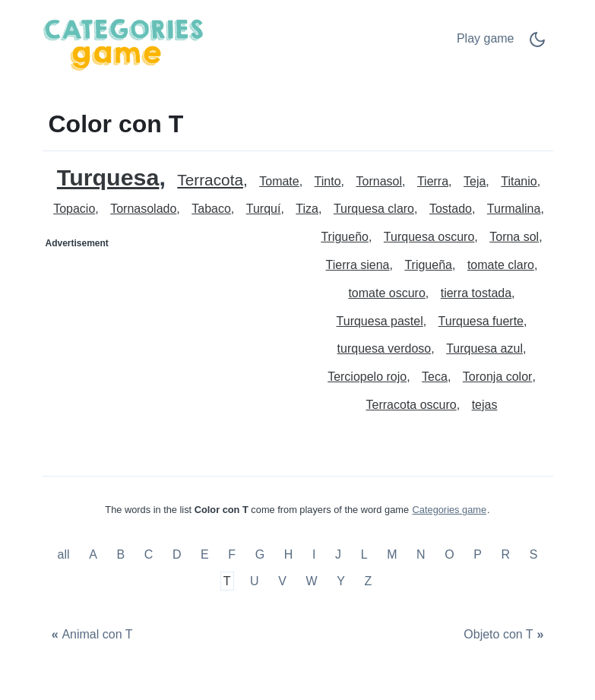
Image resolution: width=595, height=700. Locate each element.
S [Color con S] (534, 554)
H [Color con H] (289, 554)
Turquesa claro (374, 209)
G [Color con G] (260, 554)
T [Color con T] (227, 581)
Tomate (279, 181)
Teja (475, 181)
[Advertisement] (171, 350)
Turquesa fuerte (481, 321)
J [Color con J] (338, 554)
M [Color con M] (392, 554)
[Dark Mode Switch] (537, 44)
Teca (435, 377)
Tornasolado (143, 209)
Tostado (451, 209)
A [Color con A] (93, 554)
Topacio (74, 209)
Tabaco (211, 209)
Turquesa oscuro (429, 237)
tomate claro (501, 265)
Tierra (433, 181)
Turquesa (108, 177)
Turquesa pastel (380, 321)
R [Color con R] (506, 554)
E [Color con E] (205, 554)
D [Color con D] (177, 554)
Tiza (307, 209)
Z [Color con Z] (369, 581)
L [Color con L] (364, 554)
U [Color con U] (255, 581)
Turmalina (514, 209)
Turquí (264, 209)
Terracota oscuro (411, 405)
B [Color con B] (120, 554)
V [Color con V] (282, 581)
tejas (485, 405)
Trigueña (428, 265)
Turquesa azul (484, 348)
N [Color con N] (421, 554)
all (65, 554)
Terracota (210, 181)
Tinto (328, 181)
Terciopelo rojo (367, 377)
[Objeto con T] (506, 635)
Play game (486, 38)
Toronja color (498, 377)
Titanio (519, 181)
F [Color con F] (232, 554)
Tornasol (379, 181)
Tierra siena (358, 265)
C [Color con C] (149, 554)
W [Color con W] (312, 581)
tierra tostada (476, 293)
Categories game (449, 510)
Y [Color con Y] (341, 581)
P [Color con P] (478, 554)
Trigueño (345, 237)
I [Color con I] (314, 554)
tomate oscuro (386, 293)
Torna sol (514, 237)
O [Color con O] (449, 554)
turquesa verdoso (385, 348)
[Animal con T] (90, 635)
